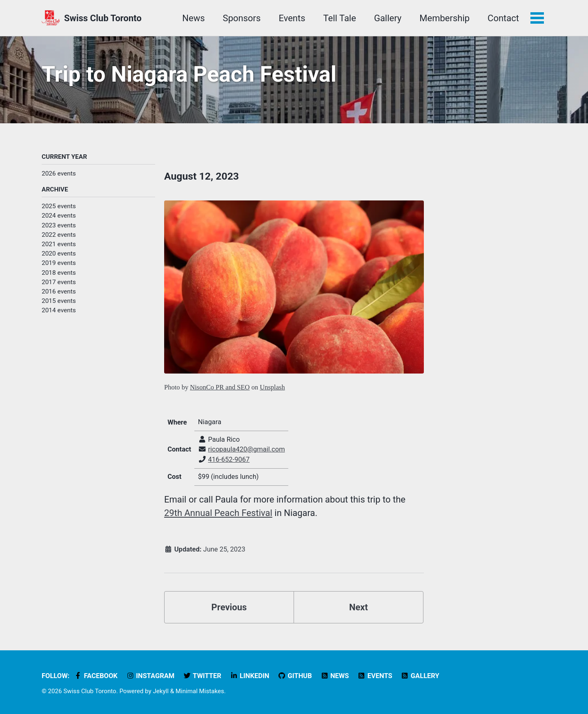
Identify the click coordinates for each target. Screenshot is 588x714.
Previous (229, 607)
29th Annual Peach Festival (218, 513)
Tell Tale (340, 18)
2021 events (59, 244)
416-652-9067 (229, 459)
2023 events (59, 225)
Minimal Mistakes (200, 691)
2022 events (59, 235)
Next (359, 607)
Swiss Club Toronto (103, 18)
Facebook (96, 676)
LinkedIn (249, 676)
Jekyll (161, 691)
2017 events (59, 282)
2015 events (59, 301)
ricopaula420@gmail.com (246, 449)
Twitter (202, 676)
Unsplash (272, 387)
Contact (503, 18)
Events (292, 18)
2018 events (59, 273)
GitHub (295, 676)
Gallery (388, 18)
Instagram (150, 676)
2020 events (59, 254)
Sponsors (242, 18)
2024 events (59, 216)
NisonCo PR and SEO (220, 387)
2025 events (59, 206)
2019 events (59, 263)
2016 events (59, 291)
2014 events (59, 310)
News (193, 18)
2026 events (59, 173)
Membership (444, 18)
